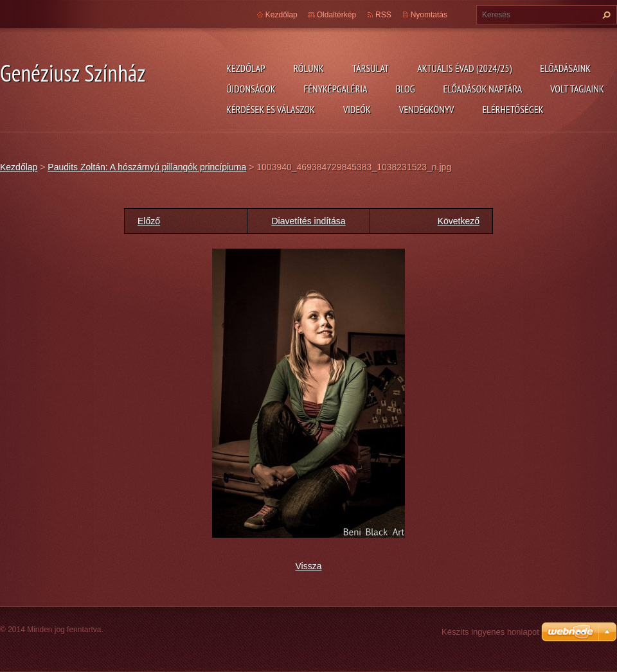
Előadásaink (565, 68)
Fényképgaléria (336, 89)
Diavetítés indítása (308, 221)
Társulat (371, 68)
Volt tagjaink (577, 89)
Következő (459, 221)
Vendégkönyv (427, 109)
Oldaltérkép (336, 15)
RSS (383, 15)
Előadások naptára (483, 89)
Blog (406, 89)
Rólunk (308, 68)
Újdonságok (251, 89)
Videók (357, 109)
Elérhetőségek (513, 109)
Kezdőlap (246, 68)
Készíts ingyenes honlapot (490, 632)
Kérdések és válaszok (271, 109)
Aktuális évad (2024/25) (464, 68)
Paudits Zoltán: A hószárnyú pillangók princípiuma (147, 167)
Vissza (309, 566)
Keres (605, 15)
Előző (149, 221)
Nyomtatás (429, 15)
